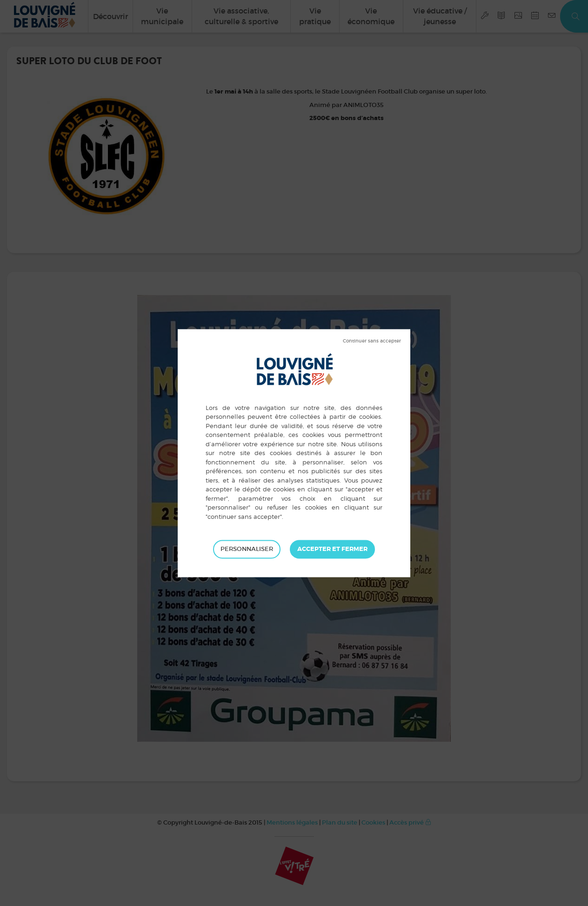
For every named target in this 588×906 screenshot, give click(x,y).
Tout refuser (372, 341)
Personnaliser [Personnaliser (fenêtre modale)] (247, 549)
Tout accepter (332, 549)
